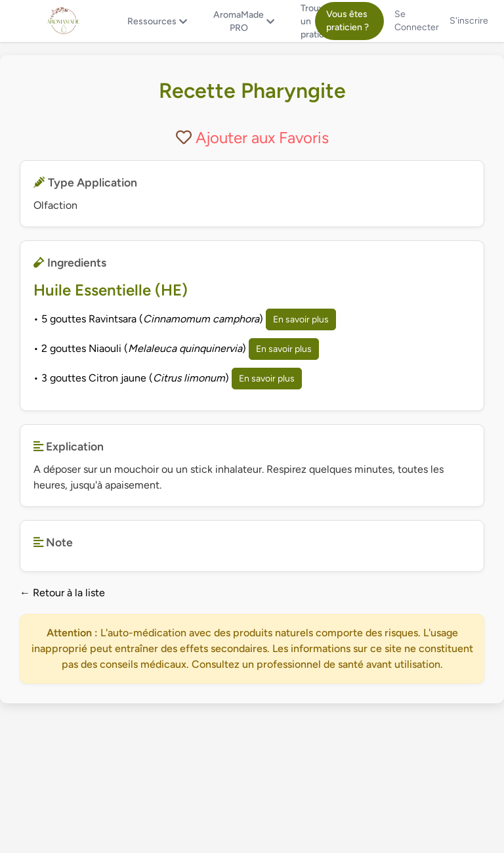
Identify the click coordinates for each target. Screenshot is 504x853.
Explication (69, 446)
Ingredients (70, 262)
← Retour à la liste (62, 593)
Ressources (157, 21)
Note (53, 542)
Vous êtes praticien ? (347, 21)
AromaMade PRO (244, 21)
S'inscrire (469, 21)
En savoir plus (301, 319)
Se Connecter (417, 21)
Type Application (85, 182)
